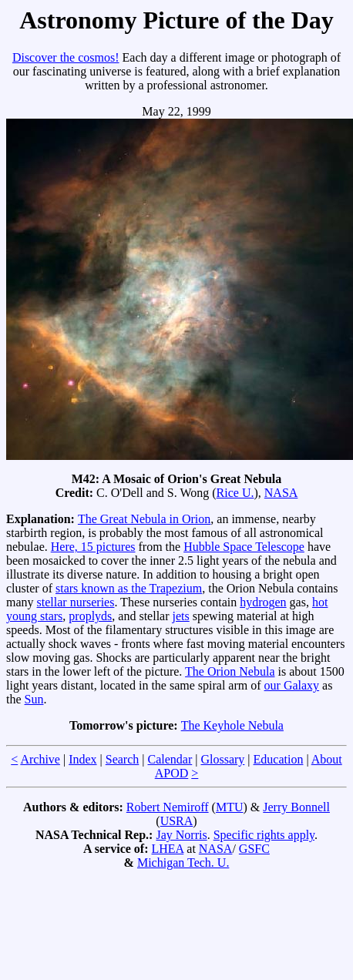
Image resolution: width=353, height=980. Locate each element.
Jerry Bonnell (296, 807)
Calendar (170, 759)
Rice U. (235, 493)
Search (123, 759)
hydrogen (263, 602)
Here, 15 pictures (93, 547)
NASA (281, 493)
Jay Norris (181, 835)
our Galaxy (292, 685)
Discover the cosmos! (66, 57)
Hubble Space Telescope (244, 547)
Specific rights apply (264, 835)
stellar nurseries (76, 602)
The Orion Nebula (230, 671)
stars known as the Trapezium (129, 588)
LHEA (168, 849)
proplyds (90, 616)
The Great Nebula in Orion (144, 519)
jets (181, 616)
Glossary (222, 759)
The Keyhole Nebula (232, 725)
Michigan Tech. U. (183, 863)
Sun (34, 699)
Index (82, 759)
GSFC (254, 849)
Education (279, 759)
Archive (40, 759)
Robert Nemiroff (168, 807)
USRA (177, 821)
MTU (230, 807)
